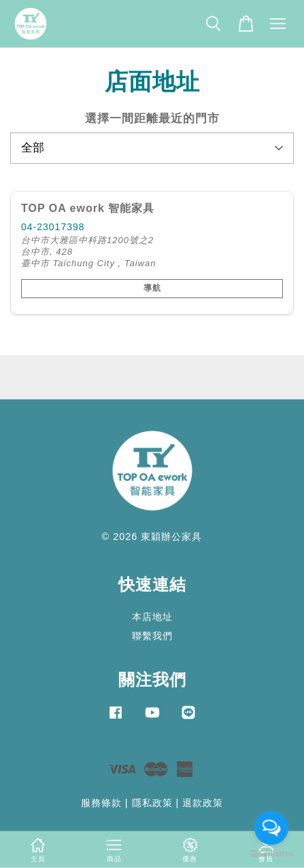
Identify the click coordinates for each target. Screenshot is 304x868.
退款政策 (203, 803)
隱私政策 (152, 803)
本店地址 (152, 617)
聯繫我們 (152, 636)
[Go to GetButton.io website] (271, 854)
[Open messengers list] (271, 828)
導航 (152, 288)
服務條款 (101, 803)
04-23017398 (53, 227)
